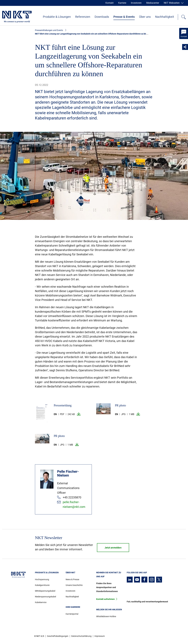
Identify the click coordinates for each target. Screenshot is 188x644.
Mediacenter (153, 3)
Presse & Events (124, 17)
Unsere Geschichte (74, 585)
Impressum (100, 636)
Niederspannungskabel (45, 597)
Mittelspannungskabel (45, 591)
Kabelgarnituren (42, 585)
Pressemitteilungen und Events (49, 30)
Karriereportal (72, 614)
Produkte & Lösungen (57, 17)
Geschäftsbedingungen (58, 636)
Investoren (136, 3)
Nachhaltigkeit (165, 17)
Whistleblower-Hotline (106, 616)
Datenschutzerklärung (81, 636)
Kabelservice (41, 602)
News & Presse (72, 579)
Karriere (122, 3)
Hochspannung (42, 579)
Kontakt (109, 3)
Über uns (145, 17)
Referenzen (83, 17)
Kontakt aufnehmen (105, 599)
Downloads (102, 17)
